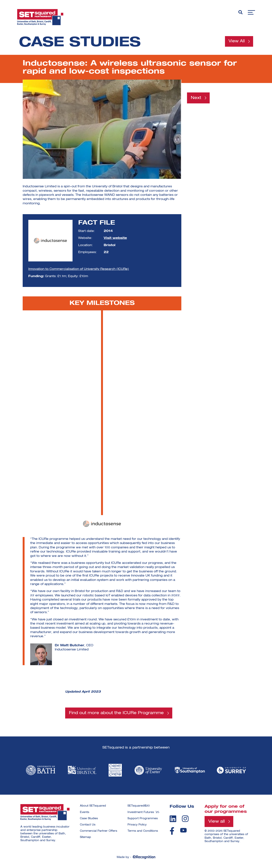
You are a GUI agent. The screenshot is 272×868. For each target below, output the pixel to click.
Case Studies (89, 818)
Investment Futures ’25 (143, 812)
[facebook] (172, 831)
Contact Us (88, 825)
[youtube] (183, 830)
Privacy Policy (137, 825)
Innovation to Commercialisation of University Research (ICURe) (79, 269)
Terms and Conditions (143, 831)
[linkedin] (173, 819)
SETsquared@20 (139, 806)
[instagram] (185, 819)
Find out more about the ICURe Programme (116, 713)
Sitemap (85, 837)
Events (85, 812)
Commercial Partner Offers (99, 831)
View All (236, 42)
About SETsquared (93, 806)
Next (196, 98)
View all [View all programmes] (217, 822)
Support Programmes (143, 818)
